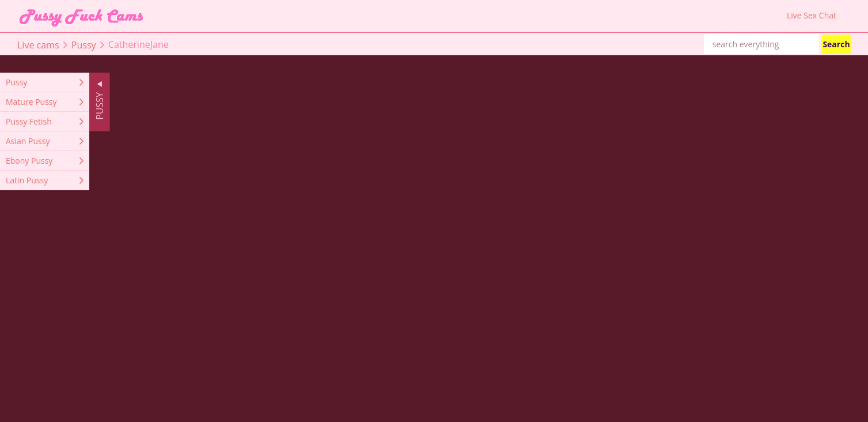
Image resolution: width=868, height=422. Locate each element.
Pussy (84, 44)
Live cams (38, 44)
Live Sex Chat (812, 16)
